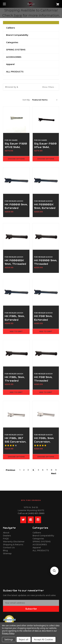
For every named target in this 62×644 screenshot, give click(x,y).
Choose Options (16, 159)
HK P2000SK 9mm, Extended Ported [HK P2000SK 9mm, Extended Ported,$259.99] (45, 208)
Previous (9, 470)
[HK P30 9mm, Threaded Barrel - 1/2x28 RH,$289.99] (46, 353)
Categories (12, 42)
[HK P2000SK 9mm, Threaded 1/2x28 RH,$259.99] (16, 237)
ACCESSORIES (14, 57)
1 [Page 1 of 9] (20, 470)
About (6, 533)
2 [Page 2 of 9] (24, 470)
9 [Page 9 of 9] (56, 470)
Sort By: (26, 100)
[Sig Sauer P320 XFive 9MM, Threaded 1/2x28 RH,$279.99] (46, 120)
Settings (9, 639)
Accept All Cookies (44, 639)
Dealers (7, 536)
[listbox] (45, 100)
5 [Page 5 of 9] (38, 470)
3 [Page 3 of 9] (28, 470)
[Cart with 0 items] (53, 3)
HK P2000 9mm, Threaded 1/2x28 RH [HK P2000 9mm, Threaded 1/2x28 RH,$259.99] (46, 264)
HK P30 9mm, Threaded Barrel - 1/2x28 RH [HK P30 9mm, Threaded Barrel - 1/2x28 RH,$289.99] (45, 383)
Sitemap (7, 553)
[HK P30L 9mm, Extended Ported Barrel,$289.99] (16, 292)
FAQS (6, 539)
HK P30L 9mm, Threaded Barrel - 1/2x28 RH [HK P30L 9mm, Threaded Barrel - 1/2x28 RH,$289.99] (16, 383)
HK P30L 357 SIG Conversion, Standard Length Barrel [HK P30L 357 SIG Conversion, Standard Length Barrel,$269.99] (15, 444)
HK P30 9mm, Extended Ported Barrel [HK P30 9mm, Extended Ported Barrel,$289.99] (44, 320)
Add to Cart (16, 331)
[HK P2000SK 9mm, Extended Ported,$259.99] (46, 181)
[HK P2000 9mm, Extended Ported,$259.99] (16, 181)
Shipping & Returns (13, 545)
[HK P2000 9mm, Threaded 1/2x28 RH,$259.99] (46, 237)
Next (55, 473)
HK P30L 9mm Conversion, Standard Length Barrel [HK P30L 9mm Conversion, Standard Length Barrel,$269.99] (44, 444)
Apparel (10, 64)
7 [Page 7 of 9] (47, 470)
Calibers (10, 28)
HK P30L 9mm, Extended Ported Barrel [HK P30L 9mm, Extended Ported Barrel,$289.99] (15, 320)
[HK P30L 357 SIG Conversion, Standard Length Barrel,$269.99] (16, 414)
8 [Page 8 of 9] (52, 470)
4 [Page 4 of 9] (33, 470)
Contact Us (9, 548)
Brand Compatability (17, 35)
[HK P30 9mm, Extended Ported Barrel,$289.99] (46, 292)
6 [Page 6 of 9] (43, 470)
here (18, 15)
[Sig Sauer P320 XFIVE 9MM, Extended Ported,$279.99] (16, 120)
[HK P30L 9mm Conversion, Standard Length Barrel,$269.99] (46, 414)
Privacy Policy (8, 633)
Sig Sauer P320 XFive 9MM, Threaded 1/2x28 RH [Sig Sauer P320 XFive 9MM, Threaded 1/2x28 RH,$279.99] (45, 149)
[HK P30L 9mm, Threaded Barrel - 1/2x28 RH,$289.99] (16, 353)
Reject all (24, 639)
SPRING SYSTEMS (16, 50)
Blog (5, 551)
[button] (31, 87)
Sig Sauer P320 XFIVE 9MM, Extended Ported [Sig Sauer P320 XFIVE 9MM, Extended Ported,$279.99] (16, 149)
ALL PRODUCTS (15, 72)
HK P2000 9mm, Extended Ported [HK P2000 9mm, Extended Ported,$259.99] (16, 208)
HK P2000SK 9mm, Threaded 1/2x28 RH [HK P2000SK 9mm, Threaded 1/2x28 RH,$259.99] (15, 264)
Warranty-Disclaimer (14, 542)
